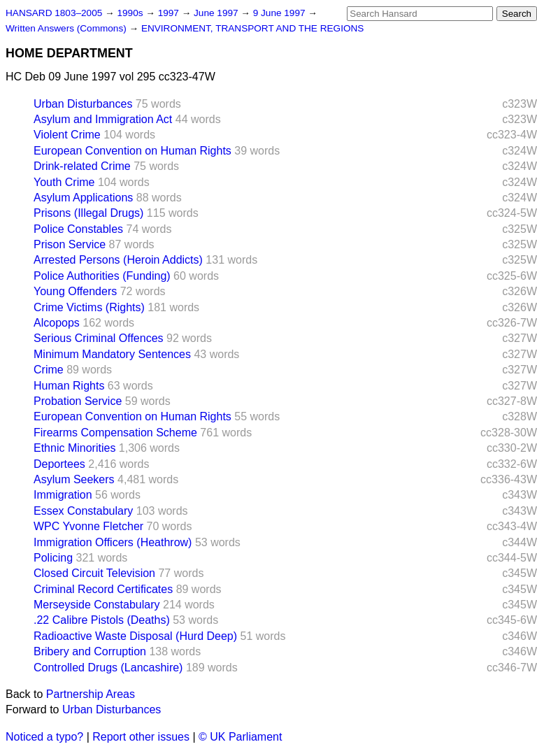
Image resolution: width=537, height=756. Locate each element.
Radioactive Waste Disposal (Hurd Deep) (135, 636)
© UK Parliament (240, 737)
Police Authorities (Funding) (102, 276)
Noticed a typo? (44, 737)
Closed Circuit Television (94, 573)
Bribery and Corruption (90, 651)
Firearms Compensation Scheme (115, 433)
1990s (131, 13)
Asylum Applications (83, 198)
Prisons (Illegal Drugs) (88, 213)
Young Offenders (75, 291)
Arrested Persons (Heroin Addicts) (118, 260)
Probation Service (78, 401)
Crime (49, 370)
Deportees (59, 464)
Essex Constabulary (83, 511)
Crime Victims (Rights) (89, 307)
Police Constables (78, 229)
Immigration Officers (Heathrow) (113, 542)
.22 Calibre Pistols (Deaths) (102, 620)
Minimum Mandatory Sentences (112, 354)
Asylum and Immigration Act (103, 119)
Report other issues (141, 737)
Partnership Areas (91, 694)
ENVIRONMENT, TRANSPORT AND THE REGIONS (253, 28)
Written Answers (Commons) (67, 28)
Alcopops (57, 323)
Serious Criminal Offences (99, 338)
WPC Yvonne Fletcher (88, 526)
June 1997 (217, 13)
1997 (170, 13)
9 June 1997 (281, 13)
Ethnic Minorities (74, 448)
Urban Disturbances (83, 104)
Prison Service (70, 244)
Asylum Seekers (74, 479)
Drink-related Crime (82, 166)
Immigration (63, 495)
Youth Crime (64, 182)
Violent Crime (67, 135)
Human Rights (69, 386)
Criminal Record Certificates (103, 589)
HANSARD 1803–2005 (54, 13)
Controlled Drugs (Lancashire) (108, 668)
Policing (53, 558)
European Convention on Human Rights (133, 151)
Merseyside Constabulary (97, 605)
